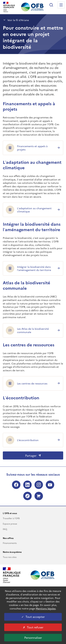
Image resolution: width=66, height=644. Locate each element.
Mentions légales (46, 608)
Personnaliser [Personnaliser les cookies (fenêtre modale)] (33, 638)
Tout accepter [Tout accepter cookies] (33, 617)
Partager (33, 455)
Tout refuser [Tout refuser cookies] (33, 627)
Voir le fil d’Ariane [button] (16, 20)
